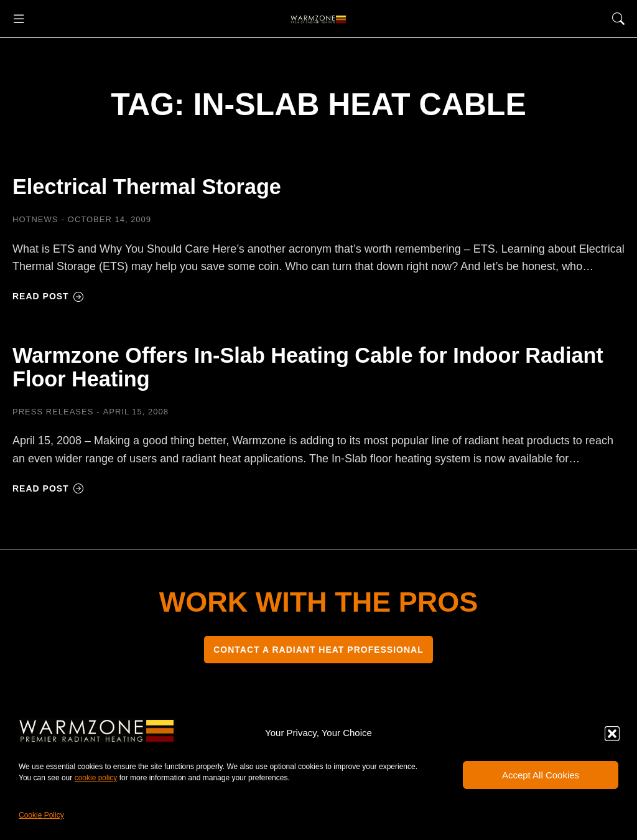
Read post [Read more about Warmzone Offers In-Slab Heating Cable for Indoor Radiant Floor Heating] (48, 496)
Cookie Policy (41, 815)
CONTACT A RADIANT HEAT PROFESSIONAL (318, 657)
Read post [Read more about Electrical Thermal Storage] (48, 296)
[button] (612, 734)
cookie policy (96, 778)
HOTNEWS (35, 219)
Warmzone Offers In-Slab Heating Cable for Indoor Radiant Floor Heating (309, 371)
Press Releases (53, 419)
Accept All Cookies (541, 775)
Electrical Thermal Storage (170, 185)
